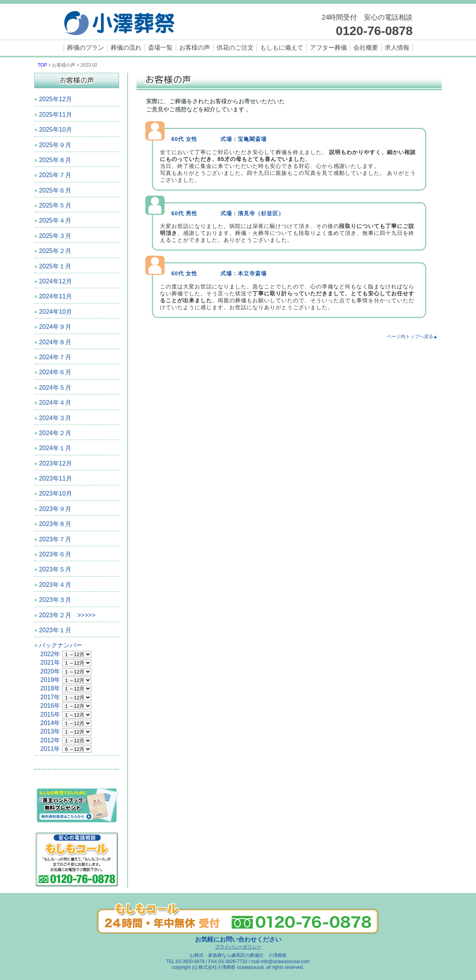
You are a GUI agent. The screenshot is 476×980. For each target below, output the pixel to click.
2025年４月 (55, 220)
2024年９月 (55, 327)
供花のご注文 (235, 48)
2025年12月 (55, 99)
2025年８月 (55, 160)
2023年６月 (55, 554)
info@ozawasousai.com (285, 962)
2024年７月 (55, 357)
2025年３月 (55, 236)
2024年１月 (55, 448)
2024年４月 (55, 403)
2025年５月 (55, 205)
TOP (42, 65)
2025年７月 (55, 175)
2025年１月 (55, 266)
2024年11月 (55, 296)
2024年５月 (55, 388)
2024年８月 (55, 342)
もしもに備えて (282, 48)
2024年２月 (55, 433)
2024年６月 (55, 372)
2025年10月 (55, 130)
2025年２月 (55, 251)
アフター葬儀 (328, 48)
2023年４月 (55, 585)
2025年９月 (55, 145)
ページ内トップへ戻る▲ (412, 337)
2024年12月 (55, 281)
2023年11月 (55, 478)
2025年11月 (55, 115)
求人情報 (397, 48)
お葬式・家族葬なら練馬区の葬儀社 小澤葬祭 (238, 955)
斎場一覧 (160, 48)
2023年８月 (55, 524)
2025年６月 (55, 190)
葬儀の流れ (126, 48)
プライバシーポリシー (238, 947)
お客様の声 (195, 48)
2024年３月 (55, 418)
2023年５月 (55, 569)
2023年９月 (55, 509)
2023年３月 (55, 600)
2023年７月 (55, 539)
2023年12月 (55, 463)
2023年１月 (55, 630)
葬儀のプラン (86, 48)
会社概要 (366, 48)
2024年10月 (55, 312)
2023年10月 (55, 493)
